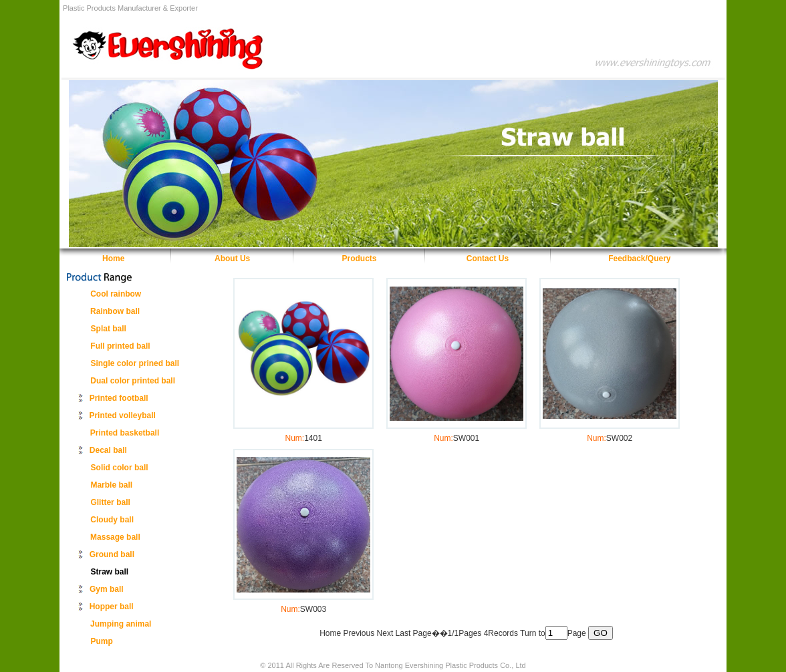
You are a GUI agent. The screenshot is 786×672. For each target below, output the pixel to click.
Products (360, 259)
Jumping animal (121, 624)
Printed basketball (125, 433)
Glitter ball (110, 502)
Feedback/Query (639, 259)
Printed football (119, 398)
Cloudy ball (112, 520)
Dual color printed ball (133, 381)
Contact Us (488, 259)
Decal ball (108, 450)
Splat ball (109, 329)
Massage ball (115, 537)
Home (113, 259)
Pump (102, 641)
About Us (232, 259)
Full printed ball (120, 346)
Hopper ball (112, 607)
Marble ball (111, 485)
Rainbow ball (115, 311)
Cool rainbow (116, 294)
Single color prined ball (135, 363)
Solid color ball (120, 468)
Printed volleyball (122, 415)
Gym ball (107, 589)
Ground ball (112, 554)
